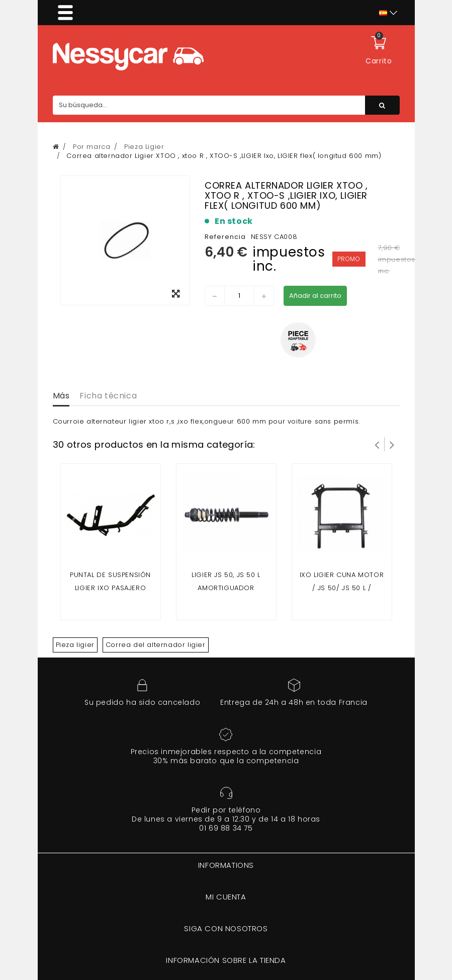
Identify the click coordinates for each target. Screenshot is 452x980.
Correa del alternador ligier (156, 645)
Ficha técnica (108, 396)
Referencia (225, 237)
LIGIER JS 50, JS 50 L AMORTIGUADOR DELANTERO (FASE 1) (226, 588)
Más (61, 396)
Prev (377, 444)
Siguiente (392, 444)
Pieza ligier (75, 645)
